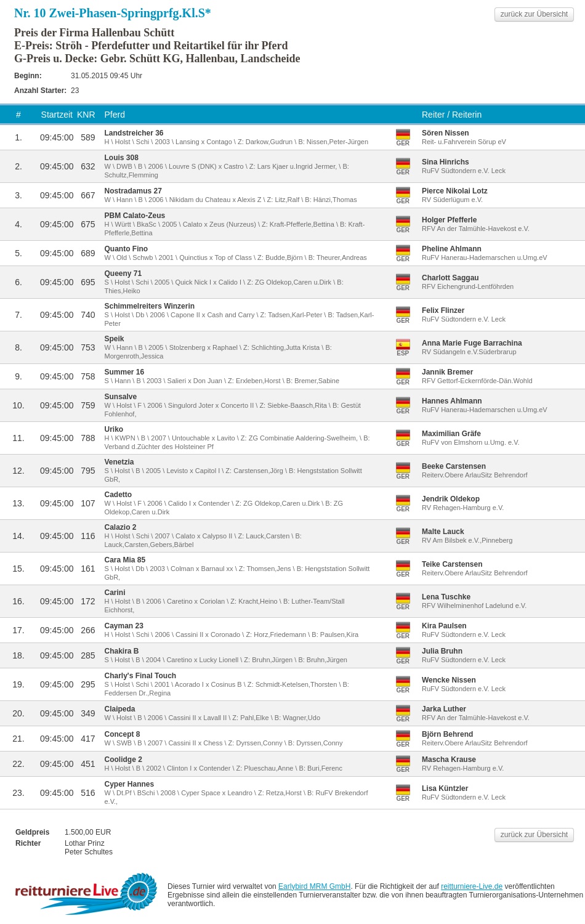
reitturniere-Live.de (472, 886)
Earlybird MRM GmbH (314, 886)
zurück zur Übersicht (534, 14)
